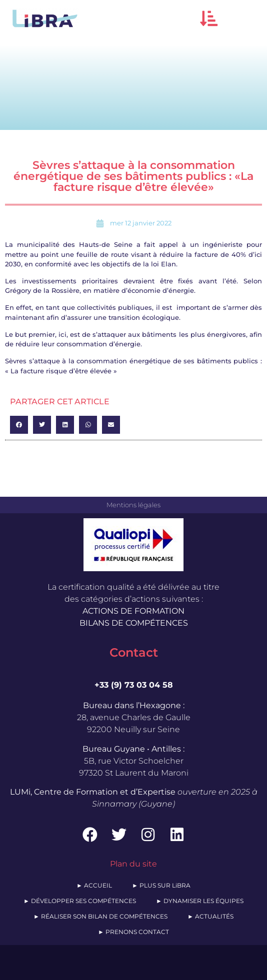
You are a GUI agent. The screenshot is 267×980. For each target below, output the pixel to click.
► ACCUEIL (94, 885)
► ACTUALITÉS (210, 916)
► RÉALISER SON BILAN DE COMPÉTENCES (100, 916)
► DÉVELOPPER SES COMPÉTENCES (80, 901)
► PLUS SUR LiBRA (161, 885)
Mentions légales (133, 505)
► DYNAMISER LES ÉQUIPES (200, 901)
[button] (209, 18)
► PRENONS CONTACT (133, 932)
